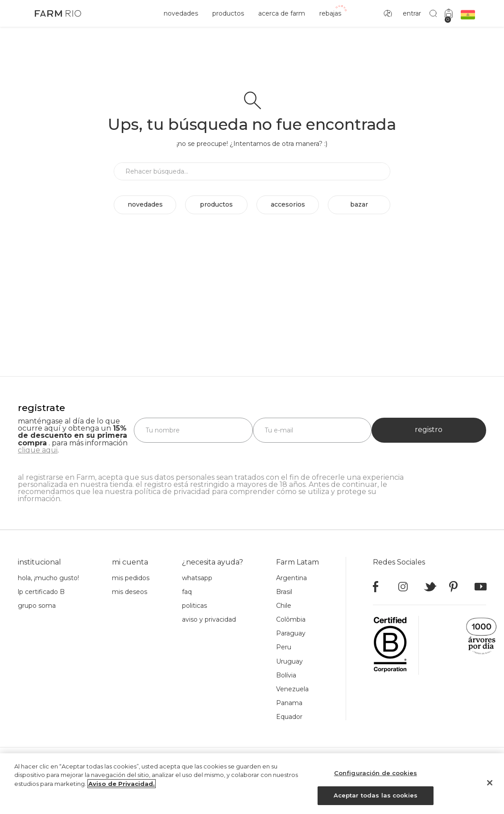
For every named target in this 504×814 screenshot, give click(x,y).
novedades (181, 13)
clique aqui (38, 450)
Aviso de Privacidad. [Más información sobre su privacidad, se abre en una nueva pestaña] (122, 787)
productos (228, 13)
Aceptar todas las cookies (376, 799)
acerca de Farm (282, 13)
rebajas (330, 13)
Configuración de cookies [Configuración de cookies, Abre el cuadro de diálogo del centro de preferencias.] (376, 776)
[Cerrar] (490, 786)
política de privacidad (172, 492)
